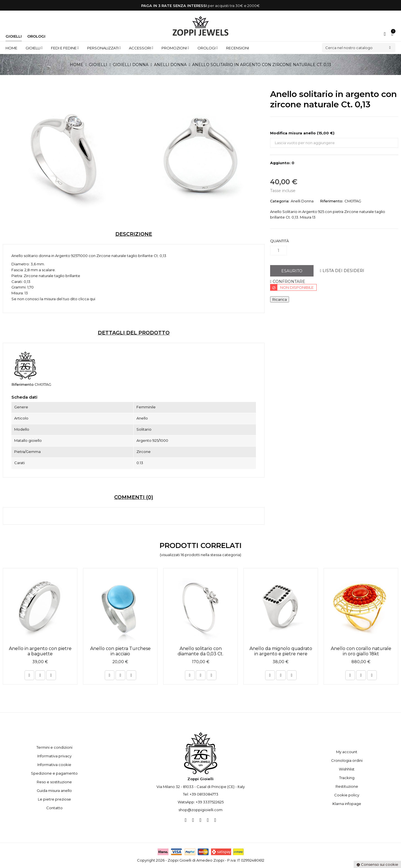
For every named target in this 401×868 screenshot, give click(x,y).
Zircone (103, 256)
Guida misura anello (54, 791)
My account (347, 752)
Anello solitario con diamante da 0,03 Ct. (200, 651)
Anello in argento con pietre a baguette (40, 651)
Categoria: (280, 201)
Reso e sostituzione (54, 782)
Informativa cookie (54, 765)
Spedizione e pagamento (54, 773)
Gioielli (14, 36)
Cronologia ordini (347, 760)
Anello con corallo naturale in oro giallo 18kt (361, 651)
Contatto (54, 808)
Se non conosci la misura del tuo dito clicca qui (53, 299)
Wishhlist (347, 769)
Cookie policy (347, 795)
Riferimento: (332, 201)
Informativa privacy (54, 756)
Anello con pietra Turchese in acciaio (120, 651)
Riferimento (23, 384)
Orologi (36, 36)
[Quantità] (278, 250)
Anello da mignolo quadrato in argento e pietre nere (281, 651)
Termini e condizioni (54, 747)
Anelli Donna (302, 201)
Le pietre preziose (54, 799)
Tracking (347, 778)
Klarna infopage (347, 804)
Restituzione (347, 786)
